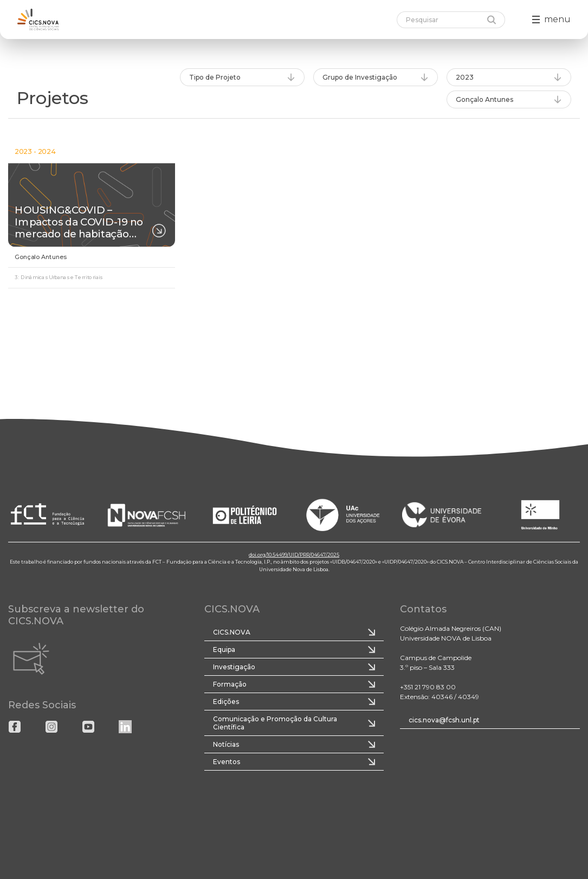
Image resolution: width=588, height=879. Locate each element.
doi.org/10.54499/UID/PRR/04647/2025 (294, 554)
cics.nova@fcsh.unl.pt (444, 720)
